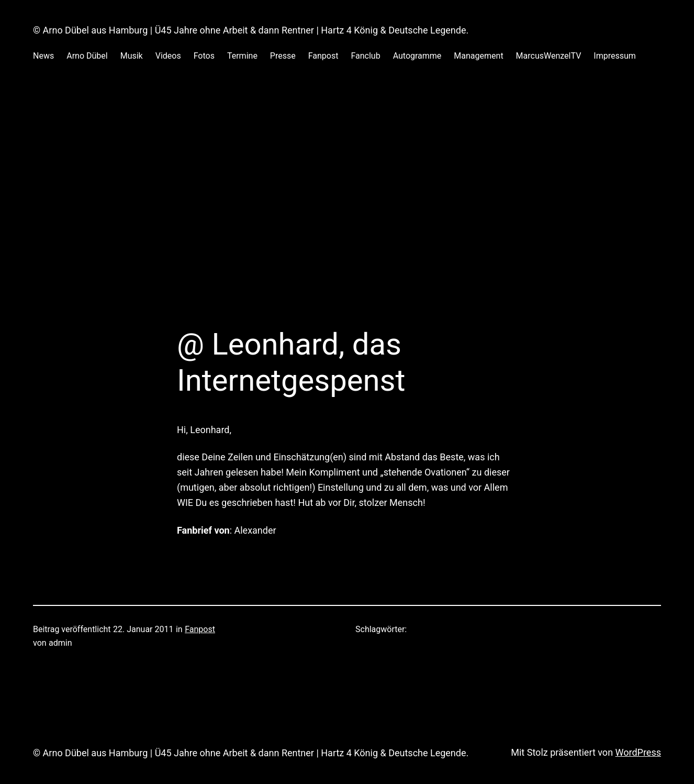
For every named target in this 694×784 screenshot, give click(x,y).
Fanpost (200, 629)
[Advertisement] (347, 186)
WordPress (638, 752)
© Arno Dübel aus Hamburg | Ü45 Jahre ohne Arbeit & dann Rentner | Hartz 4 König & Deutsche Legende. (251, 30)
